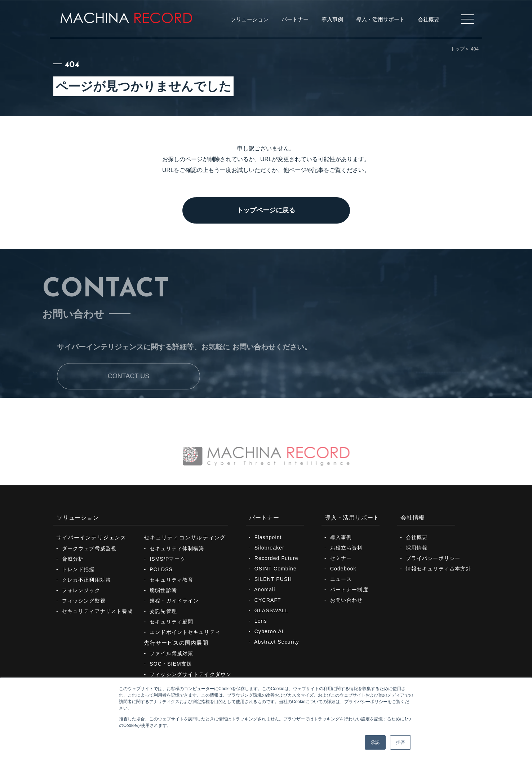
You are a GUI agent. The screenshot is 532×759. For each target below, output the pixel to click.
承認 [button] (375, 742)
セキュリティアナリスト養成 (97, 611)
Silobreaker (269, 548)
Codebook (343, 569)
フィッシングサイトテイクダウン (190, 674)
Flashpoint (268, 537)
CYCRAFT (268, 600)
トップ (458, 49)
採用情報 (417, 548)
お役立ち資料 (347, 548)
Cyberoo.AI (269, 631)
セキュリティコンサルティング (185, 537)
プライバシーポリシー (433, 558)
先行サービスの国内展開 (176, 643)
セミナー (341, 558)
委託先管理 (163, 611)
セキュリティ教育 (171, 580)
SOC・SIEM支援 (171, 664)
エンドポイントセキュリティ (185, 632)
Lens (261, 621)
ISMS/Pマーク (168, 559)
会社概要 (417, 537)
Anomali (265, 590)
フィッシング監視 (84, 601)
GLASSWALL (271, 610)
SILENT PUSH (273, 579)
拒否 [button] (400, 742)
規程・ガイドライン (174, 601)
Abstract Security (277, 642)
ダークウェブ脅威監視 (89, 548)
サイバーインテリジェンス (91, 537)
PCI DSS (161, 569)
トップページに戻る (266, 212)
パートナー (264, 518)
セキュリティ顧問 (171, 622)
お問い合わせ (347, 600)
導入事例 (341, 537)
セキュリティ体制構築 (177, 548)
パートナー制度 (349, 590)
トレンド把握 (78, 569)
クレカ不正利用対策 (87, 580)
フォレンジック (81, 590)
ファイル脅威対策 (171, 653)
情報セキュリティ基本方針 (438, 569)
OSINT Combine (276, 569)
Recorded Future (276, 558)
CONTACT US (128, 393)
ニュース (341, 579)
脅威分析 (73, 559)
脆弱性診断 (163, 590)
